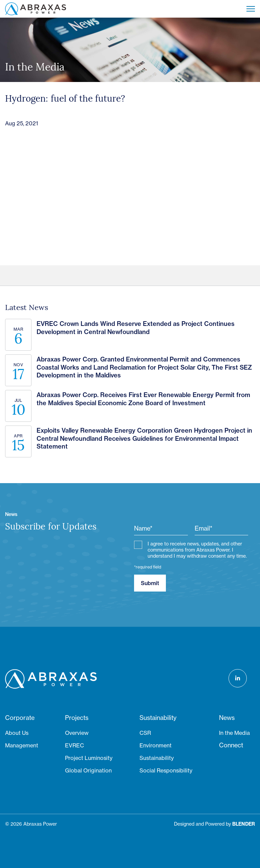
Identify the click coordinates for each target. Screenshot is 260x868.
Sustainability (158, 718)
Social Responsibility (166, 770)
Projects (77, 718)
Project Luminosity (89, 758)
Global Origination (88, 770)
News (227, 718)
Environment (156, 745)
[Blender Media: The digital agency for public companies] (244, 824)
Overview (77, 733)
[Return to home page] (36, 9)
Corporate (20, 718)
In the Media (234, 733)
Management (22, 745)
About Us (17, 733)
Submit (150, 583)
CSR (145, 733)
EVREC (74, 745)
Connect (231, 745)
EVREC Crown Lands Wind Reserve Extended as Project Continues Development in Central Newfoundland (136, 328)
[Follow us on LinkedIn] (238, 678)
